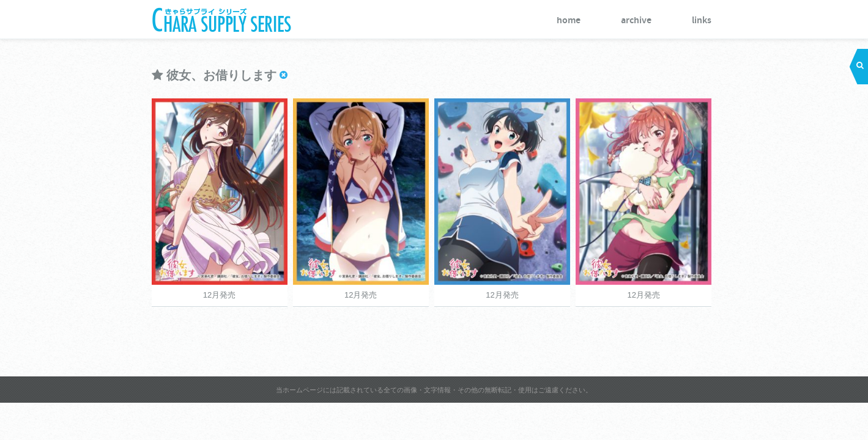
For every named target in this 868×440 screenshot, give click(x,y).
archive (739, 20)
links (804, 20)
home (671, 20)
